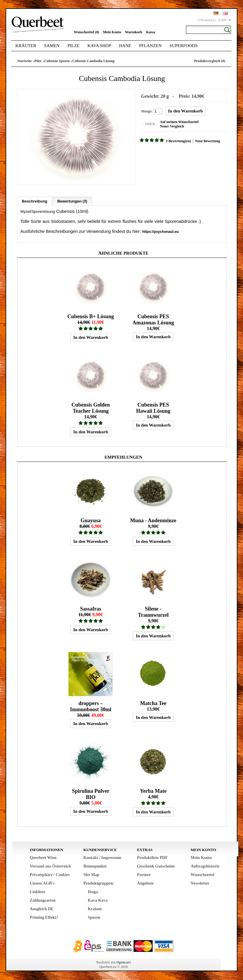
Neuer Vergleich (172, 126)
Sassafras (91, 609)
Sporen (94, 917)
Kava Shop (99, 46)
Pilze (74, 46)
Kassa (151, 32)
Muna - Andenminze (153, 520)
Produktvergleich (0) (210, 61)
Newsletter (200, 883)
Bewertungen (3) (72, 201)
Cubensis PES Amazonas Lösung (153, 320)
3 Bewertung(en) (178, 141)
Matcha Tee (153, 703)
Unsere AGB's (42, 883)
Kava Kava (98, 900)
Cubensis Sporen (57, 61)
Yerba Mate (153, 791)
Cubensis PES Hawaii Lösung (153, 408)
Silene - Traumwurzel (153, 612)
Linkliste (37, 892)
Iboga (93, 892)
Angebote (145, 883)
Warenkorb (134, 32)
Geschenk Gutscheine (156, 866)
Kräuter (26, 46)
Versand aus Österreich (50, 866)
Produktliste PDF (152, 858)
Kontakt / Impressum (102, 858)
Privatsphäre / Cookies (50, 875)
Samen (52, 46)
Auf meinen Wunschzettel (179, 122)
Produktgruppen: (99, 883)
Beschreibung (35, 201)
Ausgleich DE (42, 909)
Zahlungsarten (43, 900)
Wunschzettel (203, 875)
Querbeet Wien (43, 858)
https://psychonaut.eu (161, 232)
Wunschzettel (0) (86, 32)
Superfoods (184, 46)
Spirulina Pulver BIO (91, 794)
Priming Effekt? (44, 917)
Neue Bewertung (208, 141)
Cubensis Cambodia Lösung (93, 61)
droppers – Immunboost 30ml (91, 706)
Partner (144, 875)
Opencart (124, 962)
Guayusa (91, 520)
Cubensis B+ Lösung (91, 316)
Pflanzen (150, 46)
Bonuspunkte (95, 866)
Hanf (125, 46)
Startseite (25, 61)
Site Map (91, 875)
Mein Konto (112, 32)
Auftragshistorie (205, 866)
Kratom (95, 909)
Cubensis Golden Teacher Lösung (91, 408)
